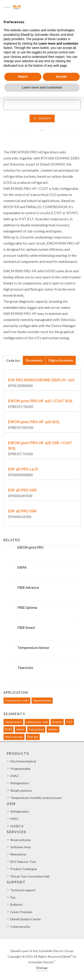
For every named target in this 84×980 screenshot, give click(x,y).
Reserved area (20, 840)
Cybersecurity (20, 927)
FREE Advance (28, 588)
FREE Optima (27, 608)
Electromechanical (23, 761)
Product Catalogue (24, 869)
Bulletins (16, 904)
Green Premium (21, 912)
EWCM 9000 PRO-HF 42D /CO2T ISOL (41, 401)
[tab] (13, 360)
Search (42, 118)
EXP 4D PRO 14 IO (23, 469)
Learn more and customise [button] (42, 87)
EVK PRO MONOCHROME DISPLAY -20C (41, 380)
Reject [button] (23, 77)
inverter (57, 722)
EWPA (22, 568)
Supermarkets (42, 700)
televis (20, 729)
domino (53, 729)
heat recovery (14, 737)
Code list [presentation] (13, 360)
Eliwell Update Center (26, 919)
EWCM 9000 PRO (30, 548)
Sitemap (42, 968)
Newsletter (18, 854)
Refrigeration (20, 783)
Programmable (20, 769)
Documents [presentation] (34, 360)
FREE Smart (26, 628)
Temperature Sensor (33, 648)
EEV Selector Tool (23, 862)
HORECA (17, 826)
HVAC (15, 776)
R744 (9, 729)
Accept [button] (61, 77)
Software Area (20, 847)
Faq (13, 897)
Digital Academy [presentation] (61, 360)
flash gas (33, 737)
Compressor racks (17, 700)
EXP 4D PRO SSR (22, 490)
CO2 (69, 722)
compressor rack (37, 722)
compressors (13, 722)
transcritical (36, 729)
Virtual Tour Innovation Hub (30, 876)
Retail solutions (21, 790)
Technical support (23, 890)
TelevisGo (25, 668)
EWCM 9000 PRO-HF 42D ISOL (34, 422)
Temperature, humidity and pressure (36, 798)
